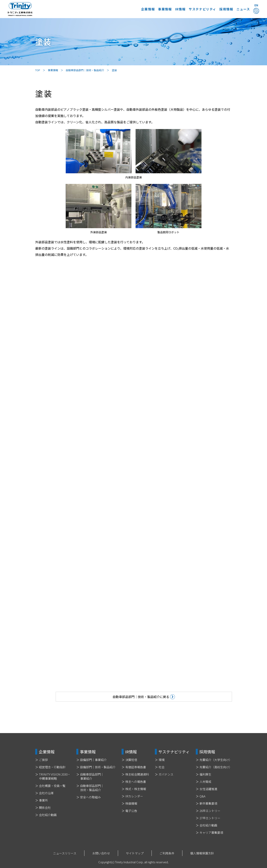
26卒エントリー (210, 811)
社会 (162, 767)
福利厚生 (205, 774)
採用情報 (211, 9)
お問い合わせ (101, 853)
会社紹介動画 (48, 815)
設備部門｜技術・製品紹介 (98, 767)
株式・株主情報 (136, 789)
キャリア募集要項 (211, 832)
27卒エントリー (210, 818)
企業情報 (102, 9)
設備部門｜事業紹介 (93, 760)
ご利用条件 (167, 853)
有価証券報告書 (136, 767)
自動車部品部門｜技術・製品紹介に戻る (192, 697)
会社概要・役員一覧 (52, 786)
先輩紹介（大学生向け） (216, 760)
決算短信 (131, 760)
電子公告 (131, 811)
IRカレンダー (134, 796)
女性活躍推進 (208, 789)
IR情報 (150, 9)
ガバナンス (166, 774)
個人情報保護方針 (202, 853)
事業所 (43, 800)
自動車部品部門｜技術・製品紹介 (85, 70)
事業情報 (127, 9)
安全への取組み (90, 797)
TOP (38, 70)
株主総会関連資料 (137, 774)
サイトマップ (135, 853)
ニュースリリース (65, 853)
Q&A (202, 796)
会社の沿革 (46, 793)
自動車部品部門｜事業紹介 (92, 776)
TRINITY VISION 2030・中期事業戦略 (55, 776)
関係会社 (45, 808)
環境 (162, 760)
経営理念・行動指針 (52, 767)
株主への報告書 (136, 782)
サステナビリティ (179, 9)
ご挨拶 (43, 760)
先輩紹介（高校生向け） (216, 767)
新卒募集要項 (208, 803)
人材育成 (205, 782)
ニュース (236, 9)
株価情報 (131, 803)
